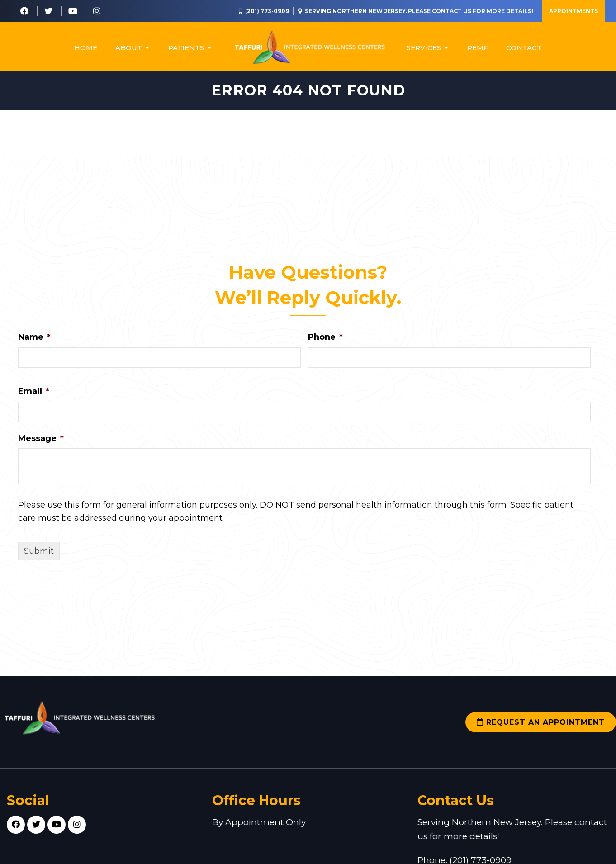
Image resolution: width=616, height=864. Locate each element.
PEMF (478, 48)
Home (86, 48)
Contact (524, 48)
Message (41, 440)
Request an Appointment (541, 724)
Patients (186, 48)
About (129, 48)
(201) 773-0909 (267, 11)
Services (424, 48)
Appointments (573, 11)
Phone (325, 339)
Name (34, 339)
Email (34, 394)
